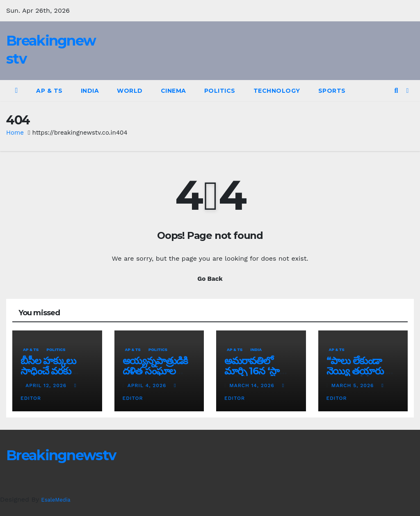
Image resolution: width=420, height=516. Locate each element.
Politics (220, 91)
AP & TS (49, 91)
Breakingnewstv (61, 455)
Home (15, 133)
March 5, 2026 (354, 385)
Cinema (173, 91)
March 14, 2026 (253, 385)
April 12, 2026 (47, 385)
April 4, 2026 (148, 385)
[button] (396, 91)
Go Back (210, 279)
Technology (277, 91)
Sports (332, 91)
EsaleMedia (56, 500)
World (130, 91)
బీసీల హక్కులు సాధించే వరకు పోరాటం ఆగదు (48, 371)
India (90, 91)
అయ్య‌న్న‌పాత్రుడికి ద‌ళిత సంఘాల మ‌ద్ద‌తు (155, 371)
